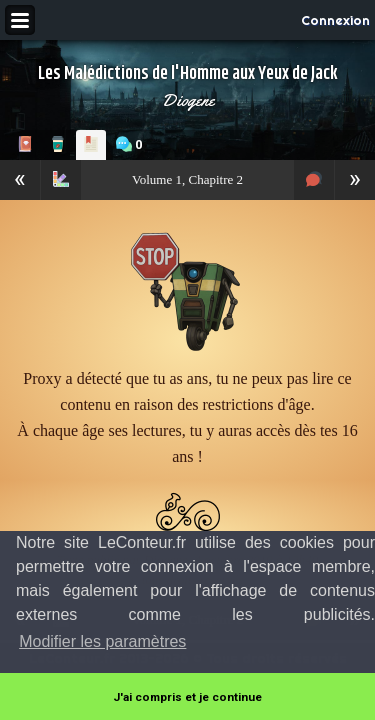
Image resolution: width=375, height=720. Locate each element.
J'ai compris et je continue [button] (187, 697)
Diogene (187, 100)
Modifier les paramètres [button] (102, 641)
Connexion (335, 20)
